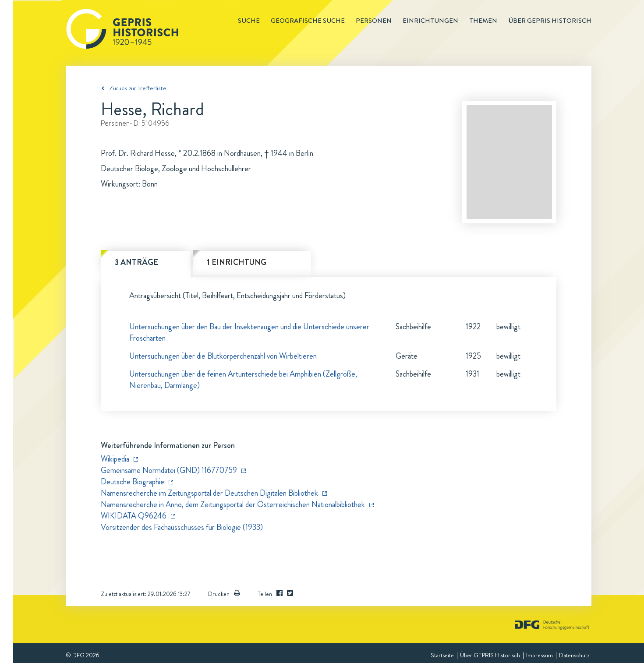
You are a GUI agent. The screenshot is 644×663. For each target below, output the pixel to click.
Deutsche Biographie (133, 482)
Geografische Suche (308, 21)
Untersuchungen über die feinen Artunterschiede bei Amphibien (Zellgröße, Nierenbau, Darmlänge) (243, 380)
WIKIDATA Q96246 (134, 516)
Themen (483, 21)
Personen (374, 21)
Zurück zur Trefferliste (138, 88)
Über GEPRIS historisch (550, 21)
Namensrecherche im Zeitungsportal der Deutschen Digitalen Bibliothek (209, 493)
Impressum (540, 655)
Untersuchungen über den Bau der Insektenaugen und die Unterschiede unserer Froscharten (249, 332)
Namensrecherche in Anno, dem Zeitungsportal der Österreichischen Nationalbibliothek (233, 504)
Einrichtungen (430, 21)
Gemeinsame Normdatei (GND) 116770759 (169, 470)
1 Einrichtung (237, 262)
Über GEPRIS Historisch (490, 655)
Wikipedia (115, 459)
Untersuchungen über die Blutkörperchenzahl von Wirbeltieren (223, 356)
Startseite (442, 655)
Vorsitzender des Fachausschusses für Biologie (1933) (182, 527)
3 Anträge (136, 262)
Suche (249, 21)
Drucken (224, 594)
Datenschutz (574, 655)
